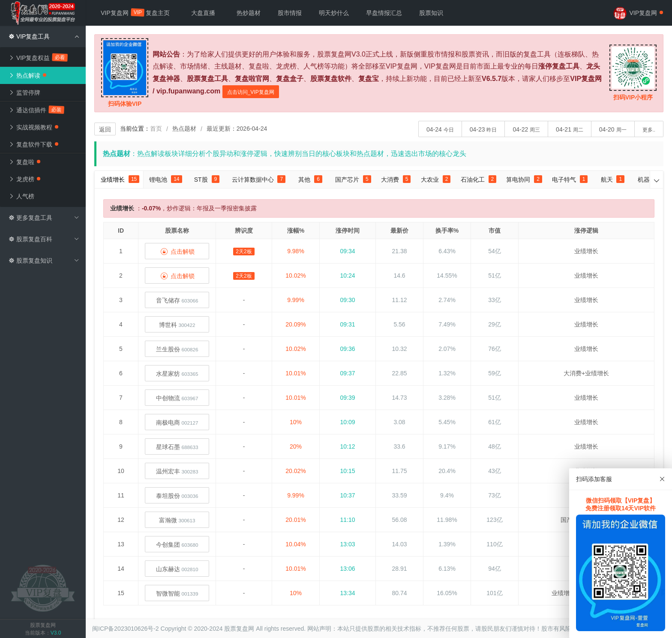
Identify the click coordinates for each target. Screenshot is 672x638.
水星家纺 (177, 374)
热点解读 (27, 75)
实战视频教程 (33, 127)
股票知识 (431, 13)
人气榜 (21, 196)
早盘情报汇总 (384, 13)
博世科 (177, 325)
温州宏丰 (177, 471)
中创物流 (177, 398)
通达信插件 (37, 110)
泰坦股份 (177, 496)
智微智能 (177, 593)
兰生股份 (177, 349)
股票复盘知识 (44, 261)
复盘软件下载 (33, 144)
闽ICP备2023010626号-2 (126, 629)
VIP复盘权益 (38, 57)
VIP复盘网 (119, 12)
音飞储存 (177, 300)
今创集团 (177, 545)
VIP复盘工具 (44, 36)
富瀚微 (177, 520)
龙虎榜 (24, 179)
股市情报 (290, 13)
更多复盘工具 (44, 218)
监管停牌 (24, 93)
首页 (156, 129)
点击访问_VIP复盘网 (251, 92)
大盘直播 (203, 13)
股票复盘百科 (44, 239)
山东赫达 (177, 569)
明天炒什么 (334, 13)
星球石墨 (177, 447)
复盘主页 (158, 13)
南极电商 (177, 422)
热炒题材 (249, 13)
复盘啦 (24, 162)
